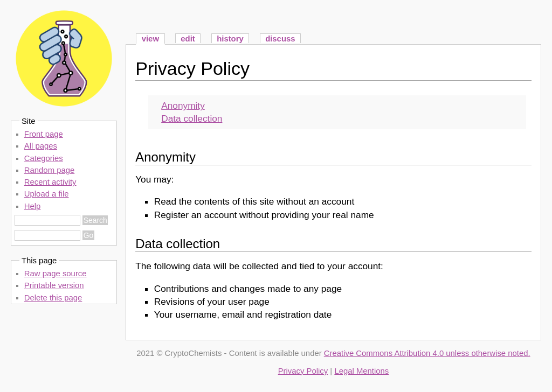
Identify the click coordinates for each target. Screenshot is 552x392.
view (150, 39)
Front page (44, 134)
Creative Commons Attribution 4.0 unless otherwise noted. (427, 353)
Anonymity (183, 106)
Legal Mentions (361, 371)
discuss (280, 39)
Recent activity (50, 182)
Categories (44, 158)
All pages (41, 146)
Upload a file (47, 194)
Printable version (54, 285)
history (230, 39)
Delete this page (53, 298)
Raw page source (56, 274)
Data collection (192, 118)
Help (33, 206)
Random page (49, 170)
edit (188, 39)
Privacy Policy (192, 68)
